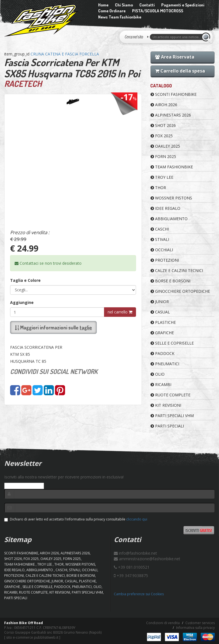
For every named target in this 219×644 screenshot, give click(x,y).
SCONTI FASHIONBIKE (174, 94)
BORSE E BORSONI (170, 281)
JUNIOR (160, 302)
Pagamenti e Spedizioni (183, 5)
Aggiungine (22, 302)
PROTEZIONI (165, 260)
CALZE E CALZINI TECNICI (177, 270)
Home (103, 5)
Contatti (147, 5)
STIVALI (160, 239)
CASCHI (160, 229)
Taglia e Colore (25, 280)
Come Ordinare (112, 11)
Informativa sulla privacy (195, 628)
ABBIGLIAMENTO (169, 219)
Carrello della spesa (180, 71)
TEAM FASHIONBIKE (172, 167)
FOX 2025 (162, 136)
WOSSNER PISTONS (171, 198)
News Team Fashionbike (120, 17)
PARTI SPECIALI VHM (172, 416)
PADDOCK (162, 353)
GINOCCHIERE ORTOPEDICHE (180, 291)
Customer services (200, 623)
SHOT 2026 (163, 125)
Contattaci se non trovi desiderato (48, 263)
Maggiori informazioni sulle (53, 327)
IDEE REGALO (165, 208)
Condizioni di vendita (163, 623)
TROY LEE (162, 177)
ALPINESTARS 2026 (171, 115)
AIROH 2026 (164, 105)
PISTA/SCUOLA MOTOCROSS (158, 11)
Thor (158, 188)
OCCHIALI (162, 250)
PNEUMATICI (165, 364)
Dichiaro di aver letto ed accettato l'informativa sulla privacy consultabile (76, 519)
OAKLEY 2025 (165, 146)
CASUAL (160, 312)
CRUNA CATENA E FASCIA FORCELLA (65, 54)
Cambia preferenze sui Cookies (139, 594)
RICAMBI (161, 384)
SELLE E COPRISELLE (172, 343)
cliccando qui (137, 519)
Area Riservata (175, 57)
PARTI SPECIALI (167, 426)
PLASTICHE (163, 322)
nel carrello (120, 312)
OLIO (158, 374)
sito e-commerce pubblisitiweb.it (32, 637)
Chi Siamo (124, 5)
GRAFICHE (162, 333)
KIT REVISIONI (166, 405)
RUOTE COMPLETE (170, 395)
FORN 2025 (163, 156)
